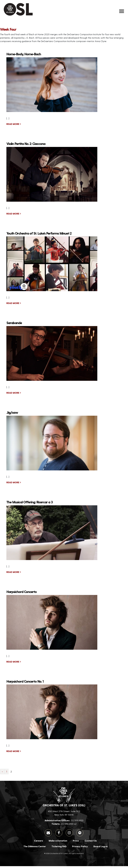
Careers (39, 842)
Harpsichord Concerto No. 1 (25, 683)
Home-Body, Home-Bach (24, 56)
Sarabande (14, 325)
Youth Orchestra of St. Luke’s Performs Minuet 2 (39, 235)
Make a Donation (58, 842)
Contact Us (91, 842)
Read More (13, 126)
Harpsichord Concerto (22, 593)
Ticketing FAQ (59, 848)
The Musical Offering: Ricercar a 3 (29, 504)
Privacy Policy (80, 848)
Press (76, 842)
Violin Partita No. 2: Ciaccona (26, 145)
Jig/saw (12, 414)
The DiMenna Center (35, 848)
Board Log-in (101, 848)
